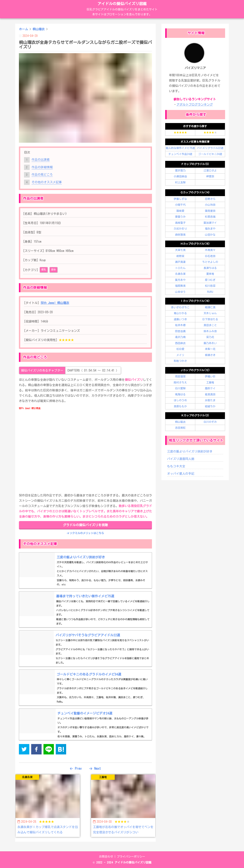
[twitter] (24, 750)
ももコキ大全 (176, 466)
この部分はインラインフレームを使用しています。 (86, 447)
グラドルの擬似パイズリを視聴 (85, 525)
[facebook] (36, 750)
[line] (49, 750)
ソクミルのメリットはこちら (85, 533)
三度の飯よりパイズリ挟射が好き (190, 451)
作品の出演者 (41, 160)
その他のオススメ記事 (47, 182)
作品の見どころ (42, 175)
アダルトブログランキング (195, 104)
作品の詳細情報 (42, 167)
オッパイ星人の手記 (181, 474)
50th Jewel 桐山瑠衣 (55, 303)
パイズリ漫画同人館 (181, 459)
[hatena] (61, 750)
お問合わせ (106, 857)
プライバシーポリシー (131, 857)
